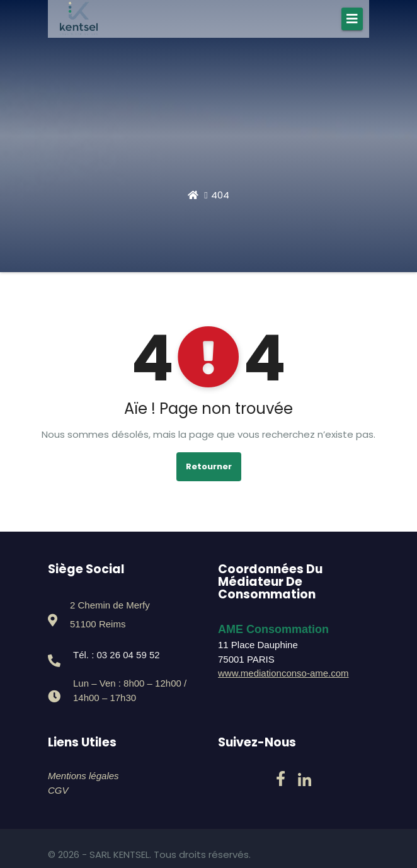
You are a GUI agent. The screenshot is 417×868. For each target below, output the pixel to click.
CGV (58, 790)
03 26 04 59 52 (129, 655)
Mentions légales (83, 776)
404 (220, 195)
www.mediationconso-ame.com (283, 673)
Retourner (209, 466)
